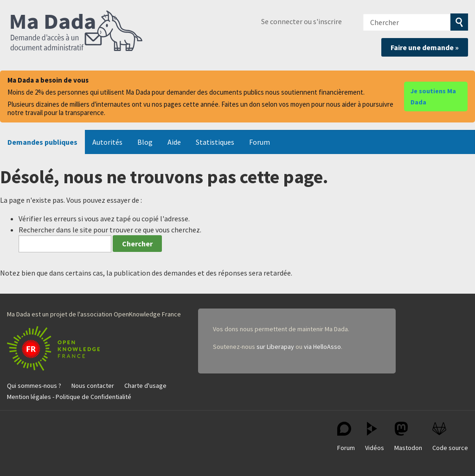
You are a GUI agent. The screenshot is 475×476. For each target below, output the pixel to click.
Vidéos (375, 437)
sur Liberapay (275, 347)
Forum (260, 142)
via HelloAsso (322, 347)
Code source (450, 437)
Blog (145, 142)
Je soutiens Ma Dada (433, 96)
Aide (174, 142)
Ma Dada (77, 32)
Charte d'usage (145, 386)
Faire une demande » (425, 47)
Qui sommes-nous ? (34, 386)
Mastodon (408, 437)
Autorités (107, 142)
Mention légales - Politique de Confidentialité (69, 397)
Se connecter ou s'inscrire (302, 21)
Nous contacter (93, 386)
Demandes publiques (42, 142)
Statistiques (215, 142)
